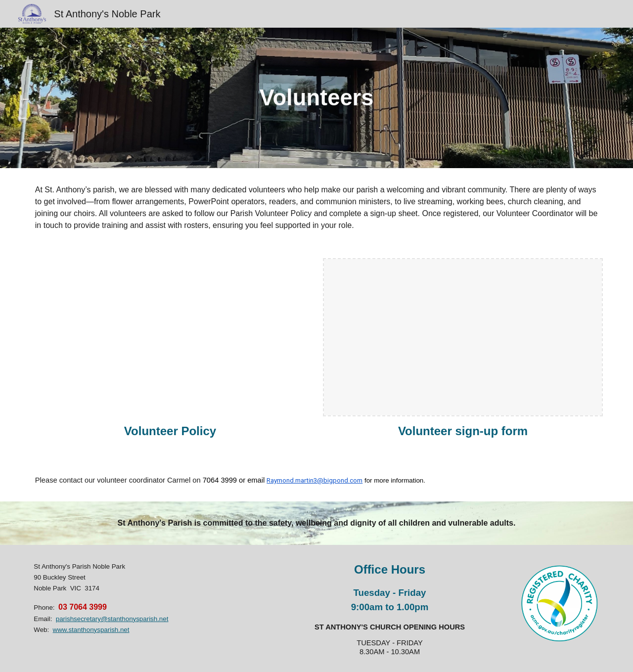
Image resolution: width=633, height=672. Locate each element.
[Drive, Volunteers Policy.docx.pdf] (170, 337)
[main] (316, 98)
